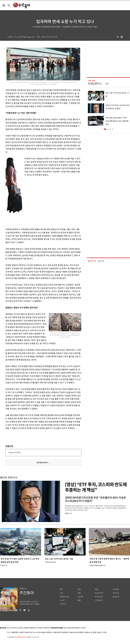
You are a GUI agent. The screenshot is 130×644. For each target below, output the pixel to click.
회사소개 (10, 628)
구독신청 (116, 593)
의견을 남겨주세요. (14, 453)
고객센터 (40, 628)
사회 (61, 593)
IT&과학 (80, 597)
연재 (97, 589)
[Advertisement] (22, 202)
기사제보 (116, 589)
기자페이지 (99, 600)
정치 (61, 589)
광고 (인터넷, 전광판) (21, 628)
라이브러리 (99, 597)
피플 (79, 600)
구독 (107, 84)
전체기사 (63, 604)
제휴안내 (33, 628)
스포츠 (62, 600)
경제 (79, 589)
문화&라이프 (64, 597)
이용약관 (47, 628)
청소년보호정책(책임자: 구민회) (75, 628)
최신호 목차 (99, 593)
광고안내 (116, 597)
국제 (79, 593)
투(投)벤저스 (95, 84)
